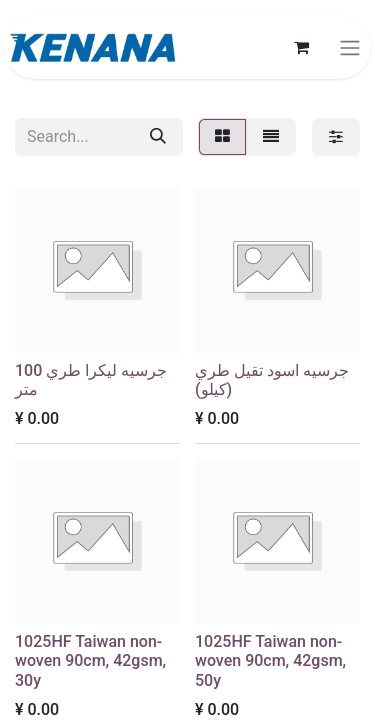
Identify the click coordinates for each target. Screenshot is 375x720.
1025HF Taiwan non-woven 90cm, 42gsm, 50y (270, 660)
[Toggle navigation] (350, 47)
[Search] (158, 137)
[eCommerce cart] (301, 47)
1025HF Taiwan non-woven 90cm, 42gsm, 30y (90, 660)
